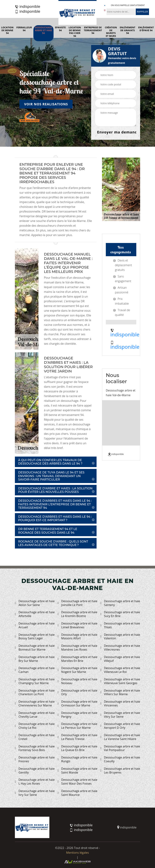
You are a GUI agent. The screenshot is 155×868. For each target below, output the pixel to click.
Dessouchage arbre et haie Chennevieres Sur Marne (35, 704)
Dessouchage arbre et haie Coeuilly (120, 759)
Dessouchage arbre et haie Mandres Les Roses (77, 648)
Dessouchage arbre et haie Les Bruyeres (120, 771)
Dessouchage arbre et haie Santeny (120, 603)
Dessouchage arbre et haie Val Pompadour (120, 748)
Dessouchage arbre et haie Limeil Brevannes (77, 625)
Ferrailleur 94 (24, 29)
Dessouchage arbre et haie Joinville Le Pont (77, 603)
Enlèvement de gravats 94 (128, 30)
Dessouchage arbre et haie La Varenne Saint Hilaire (120, 737)
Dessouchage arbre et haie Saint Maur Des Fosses (77, 782)
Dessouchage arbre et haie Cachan (35, 670)
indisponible (27, 7)
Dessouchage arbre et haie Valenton (120, 637)
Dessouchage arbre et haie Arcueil (35, 625)
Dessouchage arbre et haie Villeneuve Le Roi (120, 670)
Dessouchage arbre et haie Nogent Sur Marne (77, 670)
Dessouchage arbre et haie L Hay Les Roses (35, 782)
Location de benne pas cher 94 (75, 32)
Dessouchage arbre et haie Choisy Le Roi (35, 726)
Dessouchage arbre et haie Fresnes (35, 759)
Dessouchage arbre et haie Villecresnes (120, 648)
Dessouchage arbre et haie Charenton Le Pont (35, 692)
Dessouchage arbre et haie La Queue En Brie (77, 748)
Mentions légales (77, 853)
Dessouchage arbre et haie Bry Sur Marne (35, 659)
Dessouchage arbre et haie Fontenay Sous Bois (35, 748)
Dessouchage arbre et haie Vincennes (120, 704)
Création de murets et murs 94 (111, 33)
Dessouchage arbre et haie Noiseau (77, 681)
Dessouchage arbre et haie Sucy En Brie (120, 614)
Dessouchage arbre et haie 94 (43, 30)
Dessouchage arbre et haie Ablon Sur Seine (35, 603)
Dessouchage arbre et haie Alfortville (35, 614)
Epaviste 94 (60, 29)
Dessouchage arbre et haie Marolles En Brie (77, 659)
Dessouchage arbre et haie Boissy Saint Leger (35, 637)
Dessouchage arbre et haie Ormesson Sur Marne (77, 704)
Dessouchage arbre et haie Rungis (77, 759)
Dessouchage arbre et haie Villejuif (120, 659)
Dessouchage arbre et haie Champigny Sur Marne (35, 681)
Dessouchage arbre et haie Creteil (35, 737)
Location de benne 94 (7, 30)
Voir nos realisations (46, 104)
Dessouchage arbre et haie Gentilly (35, 771)
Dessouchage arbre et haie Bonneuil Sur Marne (35, 648)
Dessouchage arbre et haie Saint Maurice (77, 793)
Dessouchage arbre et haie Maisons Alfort (77, 637)
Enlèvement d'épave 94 (146, 29)
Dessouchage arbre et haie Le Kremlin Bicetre (77, 614)
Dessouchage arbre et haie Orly (77, 692)
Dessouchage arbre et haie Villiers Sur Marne (120, 692)
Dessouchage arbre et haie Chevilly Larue (35, 715)
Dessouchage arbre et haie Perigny (77, 715)
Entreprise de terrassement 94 (93, 30)
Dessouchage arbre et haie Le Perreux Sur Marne (77, 726)
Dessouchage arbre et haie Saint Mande (77, 771)
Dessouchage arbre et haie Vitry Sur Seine (120, 715)
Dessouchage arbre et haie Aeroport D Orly (120, 726)
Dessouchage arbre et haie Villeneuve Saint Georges (120, 681)
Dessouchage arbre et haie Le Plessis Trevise (77, 737)
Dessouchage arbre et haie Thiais (120, 625)
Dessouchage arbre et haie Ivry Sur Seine (35, 793)
